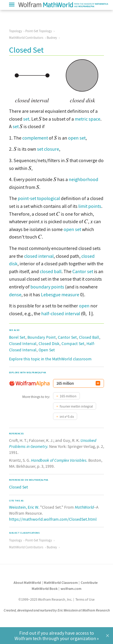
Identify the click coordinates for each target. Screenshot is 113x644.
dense (15, 294)
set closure (48, 149)
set (26, 119)
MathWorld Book (45, 589)
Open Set (47, 350)
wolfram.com (71, 589)
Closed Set (19, 487)
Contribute (89, 582)
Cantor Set (67, 337)
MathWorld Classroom (61, 582)
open (84, 306)
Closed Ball (89, 337)
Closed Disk (49, 344)
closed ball (51, 271)
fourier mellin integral (76, 406)
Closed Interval (23, 344)
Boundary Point (42, 337)
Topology (16, 31)
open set (77, 138)
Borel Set (17, 337)
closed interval (39, 256)
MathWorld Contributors (26, 38)
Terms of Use (85, 599)
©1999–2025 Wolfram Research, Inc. (45, 599)
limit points (90, 206)
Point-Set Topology (39, 31)
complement (35, 138)
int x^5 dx (67, 416)
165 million (68, 396)
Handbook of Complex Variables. (59, 460)
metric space (88, 119)
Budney (52, 38)
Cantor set (83, 271)
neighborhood (83, 179)
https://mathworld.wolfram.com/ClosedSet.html (53, 519)
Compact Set (73, 344)
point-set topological (39, 198)
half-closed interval (61, 313)
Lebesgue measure (60, 294)
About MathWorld (27, 582)
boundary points (47, 287)
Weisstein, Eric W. (24, 507)
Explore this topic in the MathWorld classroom (50, 359)
